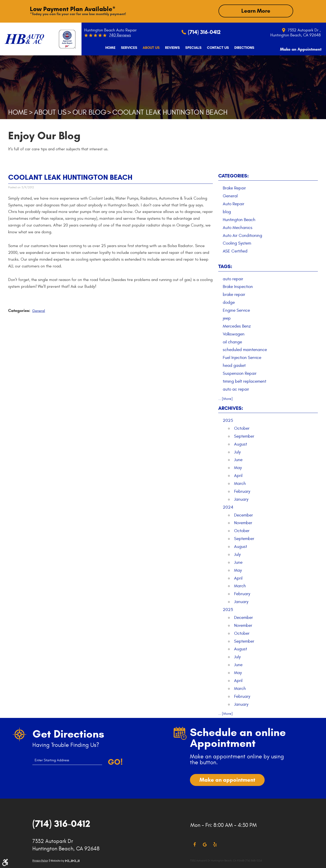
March (240, 483)
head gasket (234, 365)
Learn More (256, 11)
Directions (239, 48)
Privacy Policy (40, 860)
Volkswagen (234, 334)
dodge (229, 302)
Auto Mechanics (238, 227)
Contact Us (213, 48)
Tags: (225, 266)
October (242, 428)
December (243, 515)
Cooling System (237, 243)
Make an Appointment (297, 47)
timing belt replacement (244, 381)
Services (124, 48)
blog (227, 211)
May (238, 467)
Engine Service (236, 310)
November (243, 523)
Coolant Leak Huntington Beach (170, 112)
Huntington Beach (239, 219)
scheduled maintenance (245, 349)
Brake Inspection (238, 286)
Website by (65, 860)
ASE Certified (235, 251)
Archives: (231, 408)
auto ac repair (236, 389)
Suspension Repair (240, 373)
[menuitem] (105, 48)
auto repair (233, 278)
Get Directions (68, 734)
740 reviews (120, 35)
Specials (188, 48)
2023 (228, 609)
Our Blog (89, 112)
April (238, 475)
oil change (232, 342)
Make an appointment (227, 779)
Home (105, 48)
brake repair (234, 294)
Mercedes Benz (237, 326)
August (241, 444)
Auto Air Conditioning (242, 235)
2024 (228, 507)
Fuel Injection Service (242, 357)
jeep (227, 318)
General (39, 310)
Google (205, 844)
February (242, 491)
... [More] (225, 398)
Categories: (234, 175)
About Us (146, 48)
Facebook (195, 844)
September (244, 436)
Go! (115, 762)
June (238, 460)
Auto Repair (234, 203)
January (241, 499)
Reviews (167, 48)
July (237, 452)
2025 (228, 420)
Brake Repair (234, 188)
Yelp (215, 844)
